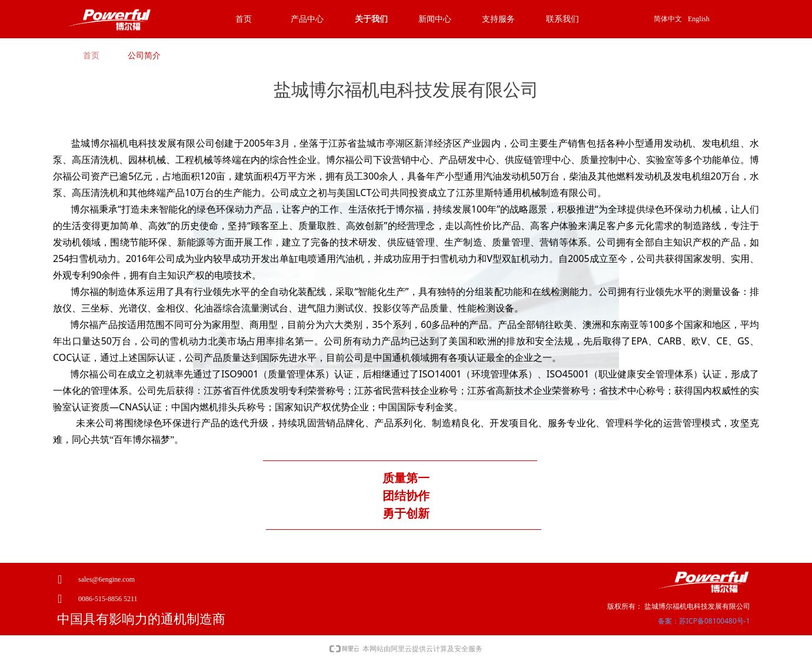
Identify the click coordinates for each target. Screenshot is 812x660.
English (699, 19)
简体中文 (668, 19)
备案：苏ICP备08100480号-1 (704, 621)
